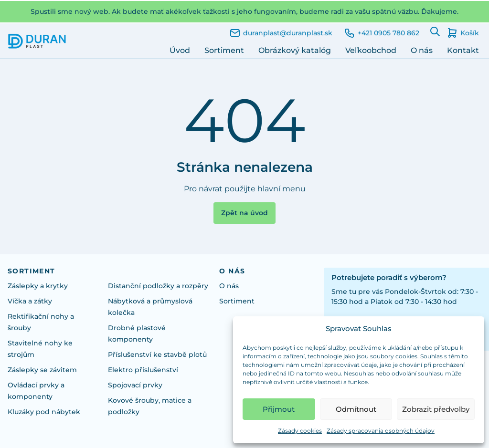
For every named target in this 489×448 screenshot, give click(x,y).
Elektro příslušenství (143, 370)
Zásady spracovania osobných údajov (381, 431)
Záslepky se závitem (42, 370)
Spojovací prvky (135, 385)
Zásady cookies (300, 431)
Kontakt (463, 50)
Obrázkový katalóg (295, 50)
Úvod (180, 50)
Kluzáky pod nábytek (44, 412)
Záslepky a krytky (38, 286)
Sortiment (224, 50)
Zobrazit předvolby (436, 409)
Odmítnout (356, 409)
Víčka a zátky (30, 301)
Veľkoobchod (371, 50)
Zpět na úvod (244, 213)
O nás (422, 50)
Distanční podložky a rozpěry (158, 286)
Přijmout (279, 409)
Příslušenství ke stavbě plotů (157, 354)
